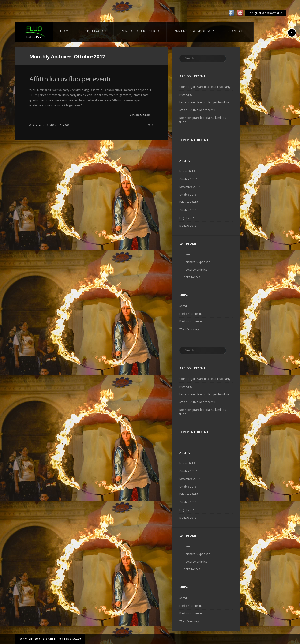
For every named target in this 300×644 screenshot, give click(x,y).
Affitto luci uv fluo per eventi (70, 79)
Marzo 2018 (187, 172)
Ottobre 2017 (188, 179)
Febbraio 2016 (189, 202)
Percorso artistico (196, 270)
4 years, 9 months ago (51, 125)
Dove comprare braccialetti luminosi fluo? (203, 120)
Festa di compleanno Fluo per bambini (204, 102)
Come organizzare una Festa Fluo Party (205, 87)
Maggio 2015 (188, 226)
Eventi (188, 254)
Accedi (183, 306)
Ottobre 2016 (188, 195)
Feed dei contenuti (191, 314)
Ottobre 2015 (188, 210)
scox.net (49, 639)
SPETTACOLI (192, 277)
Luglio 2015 (187, 218)
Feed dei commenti (191, 322)
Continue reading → (142, 115)
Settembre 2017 (189, 187)
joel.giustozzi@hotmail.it (266, 13)
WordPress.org (189, 329)
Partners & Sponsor (197, 262)
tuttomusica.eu (70, 639)
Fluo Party (186, 95)
